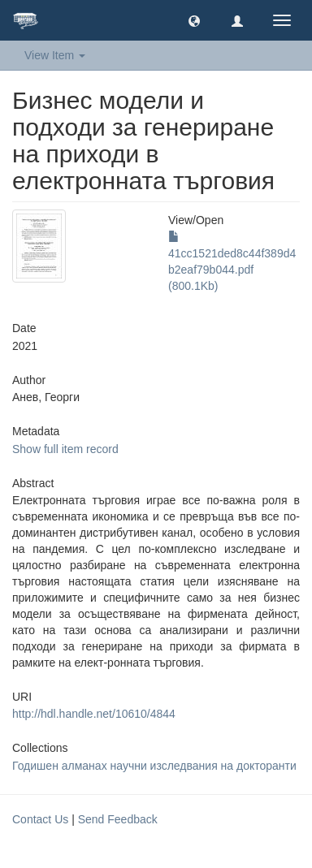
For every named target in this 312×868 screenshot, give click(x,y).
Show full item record (65, 449)
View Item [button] (55, 55)
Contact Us (40, 819)
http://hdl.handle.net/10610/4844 (94, 714)
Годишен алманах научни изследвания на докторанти (154, 766)
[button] (194, 20)
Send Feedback (118, 819)
